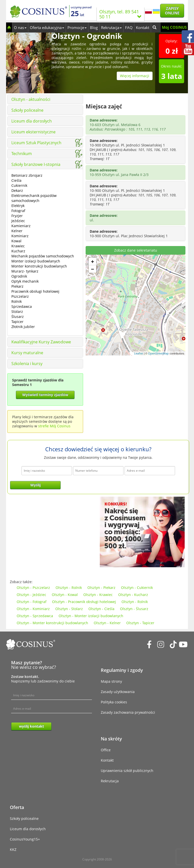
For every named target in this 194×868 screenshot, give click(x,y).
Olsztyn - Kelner (107, 623)
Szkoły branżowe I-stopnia (36, 164)
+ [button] (93, 261)
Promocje (77, 27)
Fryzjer (17, 216)
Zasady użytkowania (118, 692)
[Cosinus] (38, 10)
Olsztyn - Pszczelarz (33, 588)
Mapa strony (111, 681)
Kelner (17, 231)
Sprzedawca (22, 306)
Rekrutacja (111, 27)
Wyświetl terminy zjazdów (45, 395)
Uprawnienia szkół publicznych (127, 771)
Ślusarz (18, 317)
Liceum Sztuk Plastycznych (36, 143)
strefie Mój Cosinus (54, 426)
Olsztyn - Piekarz (101, 588)
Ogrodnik (19, 276)
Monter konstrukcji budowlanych (39, 266)
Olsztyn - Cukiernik (137, 588)
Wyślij (35, 485)
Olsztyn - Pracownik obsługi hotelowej (84, 602)
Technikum (22, 154)
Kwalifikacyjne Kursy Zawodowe (41, 342)
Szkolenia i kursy (27, 364)
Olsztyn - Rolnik (69, 588)
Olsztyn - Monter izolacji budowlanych (91, 616)
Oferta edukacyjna (47, 27)
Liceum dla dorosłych (32, 121)
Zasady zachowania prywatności (128, 712)
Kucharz (18, 251)
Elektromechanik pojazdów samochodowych (34, 198)
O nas (20, 27)
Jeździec (18, 221)
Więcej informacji (135, 76)
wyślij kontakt (31, 726)
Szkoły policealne (27, 110)
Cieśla (16, 180)
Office (106, 750)
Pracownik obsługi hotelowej (35, 291)
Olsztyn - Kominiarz (33, 609)
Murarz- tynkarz (25, 271)
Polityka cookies (114, 702)
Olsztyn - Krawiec (98, 595)
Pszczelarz (20, 296)
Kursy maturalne (27, 353)
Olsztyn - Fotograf (32, 602)
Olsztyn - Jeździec (31, 595)
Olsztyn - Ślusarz (134, 609)
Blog (94, 27)
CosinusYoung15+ (25, 839)
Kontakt (143, 27)
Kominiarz (20, 236)
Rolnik (17, 301)
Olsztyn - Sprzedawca (35, 616)
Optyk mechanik (25, 281)
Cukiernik (19, 185)
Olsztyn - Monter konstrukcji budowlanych (52, 623)
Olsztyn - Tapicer (140, 623)
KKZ (13, 849)
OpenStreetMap (158, 353)
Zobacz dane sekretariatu (136, 250)
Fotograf (18, 211)
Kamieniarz (21, 226)
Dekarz (17, 190)
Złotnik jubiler (23, 327)
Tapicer (17, 322)
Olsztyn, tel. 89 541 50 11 (120, 14)
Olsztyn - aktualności (31, 99)
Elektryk (18, 206)
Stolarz (17, 311)
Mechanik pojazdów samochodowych (43, 256)
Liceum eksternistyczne (33, 132)
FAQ (129, 27)
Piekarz (17, 286)
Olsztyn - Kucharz (133, 595)
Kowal (16, 241)
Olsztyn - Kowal (65, 595)
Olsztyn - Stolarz (69, 609)
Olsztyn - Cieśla (101, 609)
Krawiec (18, 246)
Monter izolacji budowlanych (36, 261)
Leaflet (139, 353)
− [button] (93, 269)
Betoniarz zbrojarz (27, 175)
